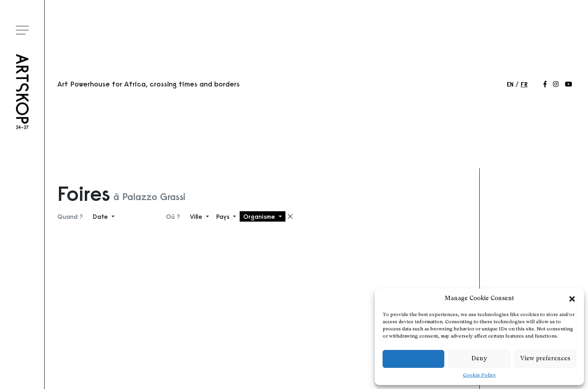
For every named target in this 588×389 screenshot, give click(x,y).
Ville (197, 216)
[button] (572, 299)
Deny (479, 359)
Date (101, 216)
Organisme (260, 216)
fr (524, 84)
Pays (224, 216)
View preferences (545, 359)
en (510, 84)
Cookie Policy (480, 375)
